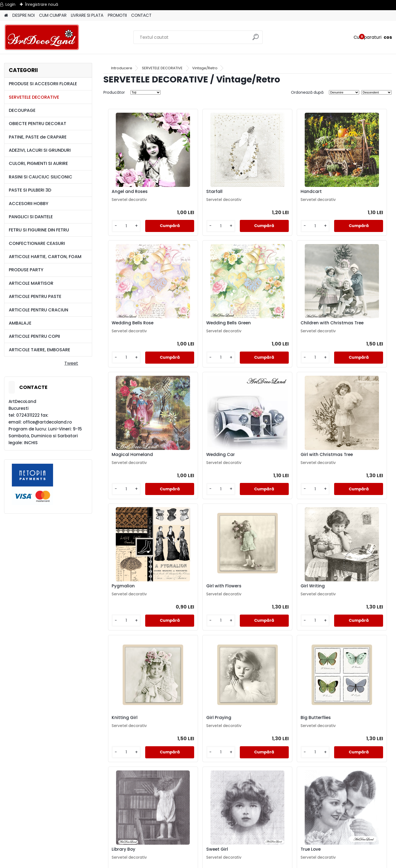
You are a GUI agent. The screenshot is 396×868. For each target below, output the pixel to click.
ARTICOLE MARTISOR (31, 283)
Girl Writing (338, 459)
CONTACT (141, 15)
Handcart (264, 192)
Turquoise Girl (269, 722)
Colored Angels (342, 722)
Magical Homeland (274, 325)
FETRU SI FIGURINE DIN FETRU (39, 230)
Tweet (71, 363)
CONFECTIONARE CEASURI (37, 243)
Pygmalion (193, 459)
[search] (256, 39)
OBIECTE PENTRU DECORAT (38, 124)
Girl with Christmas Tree (135, 459)
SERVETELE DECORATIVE (34, 97)
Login (10, 4)
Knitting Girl (122, 590)
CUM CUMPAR (53, 15)
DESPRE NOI (24, 15)
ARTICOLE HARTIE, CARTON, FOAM (45, 257)
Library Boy (337, 590)
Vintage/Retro (205, 68)
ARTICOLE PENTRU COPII (34, 336)
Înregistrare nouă (42, 4)
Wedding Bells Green (131, 325)
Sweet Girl (120, 722)
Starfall (189, 192)
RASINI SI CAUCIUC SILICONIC (41, 177)
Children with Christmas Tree (208, 326)
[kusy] (120, 226)
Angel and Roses (127, 192)
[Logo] (42, 37)
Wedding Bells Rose (346, 192)
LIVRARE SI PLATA (87, 15)
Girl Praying (194, 590)
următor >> (257, 784)
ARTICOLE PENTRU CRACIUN (38, 310)
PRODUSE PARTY (26, 270)
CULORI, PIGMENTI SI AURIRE (38, 163)
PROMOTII (117, 15)
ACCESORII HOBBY (29, 204)
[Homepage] (6, 16)
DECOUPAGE (22, 110)
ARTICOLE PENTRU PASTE (35, 296)
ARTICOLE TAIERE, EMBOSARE (39, 350)
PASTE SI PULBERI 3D (30, 190)
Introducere (122, 68)
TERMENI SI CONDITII (198, 827)
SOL (198, 854)
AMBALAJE (20, 323)
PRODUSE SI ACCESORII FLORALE (43, 84)
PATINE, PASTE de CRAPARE (38, 137)
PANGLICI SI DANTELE (31, 217)
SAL (198, 847)
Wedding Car (340, 325)
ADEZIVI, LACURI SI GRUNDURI (40, 150)
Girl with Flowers (271, 459)
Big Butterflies (269, 590)
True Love (191, 722)
